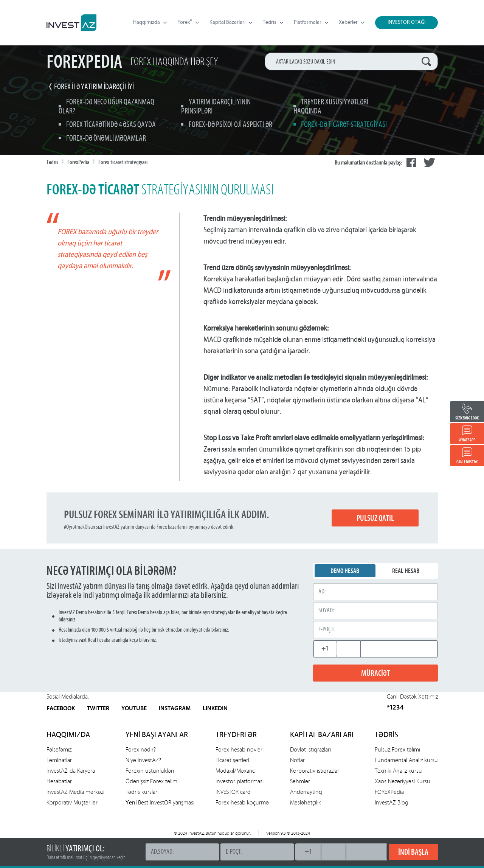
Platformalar (311, 23)
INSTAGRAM (175, 709)
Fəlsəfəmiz (59, 749)
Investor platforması (240, 781)
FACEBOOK (61, 709)
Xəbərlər (352, 23)
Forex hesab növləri (240, 749)
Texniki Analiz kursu (398, 771)
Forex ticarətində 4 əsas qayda (111, 125)
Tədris (273, 23)
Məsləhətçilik (306, 802)
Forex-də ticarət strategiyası (344, 125)
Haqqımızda (150, 23)
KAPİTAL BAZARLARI (322, 735)
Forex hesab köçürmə (242, 802)
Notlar (297, 760)
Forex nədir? (141, 749)
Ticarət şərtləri (232, 760)
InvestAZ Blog (392, 802)
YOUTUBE (134, 709)
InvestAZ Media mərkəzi (75, 792)
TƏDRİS (386, 735)
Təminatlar (59, 760)
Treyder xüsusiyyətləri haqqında (331, 107)
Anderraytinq (306, 792)
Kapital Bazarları (231, 23)
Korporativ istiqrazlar (315, 771)
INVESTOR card (233, 792)
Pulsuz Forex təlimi (397, 749)
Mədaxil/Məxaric (235, 771)
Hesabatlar (59, 781)
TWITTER (98, 709)
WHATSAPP (467, 440)
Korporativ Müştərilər (72, 802)
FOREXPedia (389, 792)
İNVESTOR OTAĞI (406, 23)
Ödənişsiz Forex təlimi (152, 781)
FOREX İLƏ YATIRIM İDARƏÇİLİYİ (94, 87)
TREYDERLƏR (236, 735)
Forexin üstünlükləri (150, 771)
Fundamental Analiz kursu (406, 760)
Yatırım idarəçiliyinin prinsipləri (216, 107)
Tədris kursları (142, 792)
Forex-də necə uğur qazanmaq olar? (106, 107)
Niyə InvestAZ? (143, 760)
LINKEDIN (215, 709)
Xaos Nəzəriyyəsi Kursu (403, 781)
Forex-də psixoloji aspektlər (230, 125)
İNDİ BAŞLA (413, 852)
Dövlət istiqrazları (310, 749)
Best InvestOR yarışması (160, 802)
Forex (188, 23)
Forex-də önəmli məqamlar (106, 139)
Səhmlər (300, 781)
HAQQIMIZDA (68, 735)
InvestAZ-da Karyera (71, 771)
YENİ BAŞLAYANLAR (157, 735)
